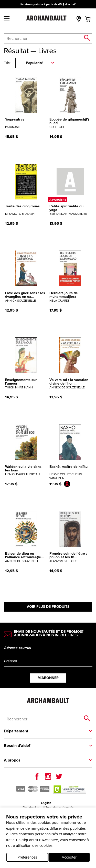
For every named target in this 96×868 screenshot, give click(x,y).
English (46, 803)
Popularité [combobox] (34, 63)
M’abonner (48, 678)
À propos (12, 760)
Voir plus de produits (48, 607)
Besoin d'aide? (17, 746)
